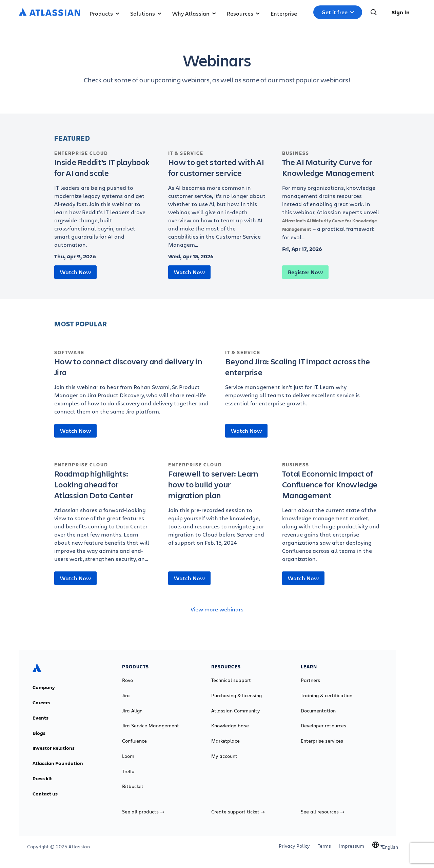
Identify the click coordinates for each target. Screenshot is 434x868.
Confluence (134, 741)
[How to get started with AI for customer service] (217, 203)
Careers (41, 703)
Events (41, 718)
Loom (128, 756)
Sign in (401, 12)
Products (104, 13)
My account (224, 756)
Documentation (318, 711)
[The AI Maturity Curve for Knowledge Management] (331, 199)
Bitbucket (133, 786)
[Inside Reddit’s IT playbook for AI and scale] (103, 203)
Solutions (146, 13)
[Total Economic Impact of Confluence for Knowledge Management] (331, 516)
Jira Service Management (151, 726)
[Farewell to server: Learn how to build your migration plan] (217, 507)
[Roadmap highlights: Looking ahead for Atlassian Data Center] (103, 516)
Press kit (42, 779)
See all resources (322, 812)
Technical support (231, 680)
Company (44, 687)
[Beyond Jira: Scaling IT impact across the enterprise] (302, 382)
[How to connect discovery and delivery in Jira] (132, 386)
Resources (243, 13)
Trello (128, 771)
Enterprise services (322, 741)
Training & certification (327, 695)
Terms (324, 846)
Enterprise (284, 13)
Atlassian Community (235, 711)
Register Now (305, 272)
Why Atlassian (194, 13)
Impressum (352, 846)
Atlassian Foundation (58, 763)
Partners (310, 680)
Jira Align (132, 711)
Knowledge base (230, 726)
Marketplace (225, 741)
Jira (126, 695)
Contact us (45, 794)
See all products (143, 812)
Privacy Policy (294, 846)
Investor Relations (54, 748)
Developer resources (323, 726)
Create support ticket (238, 812)
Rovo (127, 680)
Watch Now (75, 272)
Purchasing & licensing (236, 695)
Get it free (338, 12)
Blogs (39, 733)
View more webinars (217, 609)
